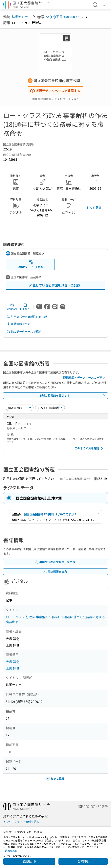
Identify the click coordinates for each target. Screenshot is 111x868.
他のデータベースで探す (24, 332)
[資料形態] (50, 408)
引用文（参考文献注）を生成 (27, 317)
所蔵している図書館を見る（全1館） (56, 285)
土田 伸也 (12, 668)
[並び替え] (20, 408)
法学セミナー (21, 17)
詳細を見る (11, 850)
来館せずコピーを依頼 (30, 264)
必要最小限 (29, 861)
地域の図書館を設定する (73, 396)
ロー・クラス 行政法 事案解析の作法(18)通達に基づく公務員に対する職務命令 (55, 619)
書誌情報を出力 (18, 324)
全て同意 (83, 861)
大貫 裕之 (12, 662)
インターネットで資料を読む (21, 822)
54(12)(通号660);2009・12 (65, 17)
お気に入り (12, 307)
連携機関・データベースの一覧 (85, 377)
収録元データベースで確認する (55, 91)
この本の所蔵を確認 (89, 448)
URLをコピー (25, 307)
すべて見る (94, 208)
